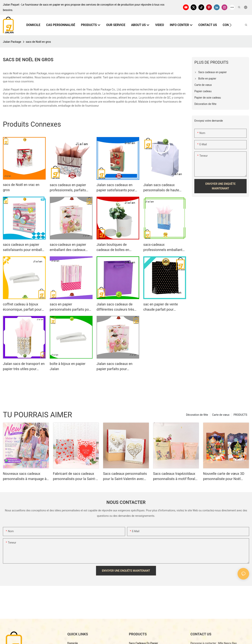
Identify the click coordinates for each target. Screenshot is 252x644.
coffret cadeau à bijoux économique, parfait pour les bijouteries (22, 307)
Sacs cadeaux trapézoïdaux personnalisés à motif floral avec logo (174, 476)
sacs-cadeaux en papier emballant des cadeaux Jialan (68, 247)
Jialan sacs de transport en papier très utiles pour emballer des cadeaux (24, 367)
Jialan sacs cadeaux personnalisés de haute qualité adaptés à (161, 188)
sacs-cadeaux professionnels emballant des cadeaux (163, 247)
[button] (231, 25)
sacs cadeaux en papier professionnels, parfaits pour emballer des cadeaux (71, 188)
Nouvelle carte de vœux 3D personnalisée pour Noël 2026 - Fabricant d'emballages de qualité (224, 476)
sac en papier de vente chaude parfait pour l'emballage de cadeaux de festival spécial (164, 307)
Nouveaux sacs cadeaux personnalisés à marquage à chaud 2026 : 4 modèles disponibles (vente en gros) (25, 476)
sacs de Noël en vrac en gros (21, 187)
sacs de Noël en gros (38, 42)
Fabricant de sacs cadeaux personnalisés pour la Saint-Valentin (74, 476)
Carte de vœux (221, 415)
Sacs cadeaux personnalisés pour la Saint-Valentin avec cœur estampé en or (125, 476)
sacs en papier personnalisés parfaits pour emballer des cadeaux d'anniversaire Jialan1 (71, 307)
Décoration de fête (197, 415)
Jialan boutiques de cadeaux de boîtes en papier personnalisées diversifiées (114, 247)
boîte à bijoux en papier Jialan (68, 366)
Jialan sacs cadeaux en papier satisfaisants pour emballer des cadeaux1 (116, 188)
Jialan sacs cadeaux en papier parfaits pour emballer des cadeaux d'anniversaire (115, 367)
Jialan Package (12, 42)
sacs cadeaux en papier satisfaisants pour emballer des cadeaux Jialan (24, 247)
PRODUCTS (240, 415)
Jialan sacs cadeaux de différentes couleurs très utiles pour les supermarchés (115, 307)
